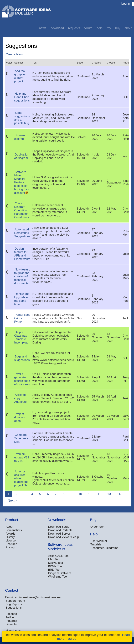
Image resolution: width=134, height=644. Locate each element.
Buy (118, 28)
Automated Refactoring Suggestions (22, 233)
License (11, 541)
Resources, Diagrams (104, 548)
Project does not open (20, 417)
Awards (11, 534)
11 (90, 494)
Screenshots (14, 530)
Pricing (10, 547)
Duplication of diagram (22, 156)
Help (100, 28)
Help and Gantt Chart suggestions (22, 97)
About (128, 28)
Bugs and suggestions (22, 358)
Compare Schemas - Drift (21, 438)
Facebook (12, 614)
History (10, 537)
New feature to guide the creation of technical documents (22, 276)
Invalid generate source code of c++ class (22, 379)
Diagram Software (60, 573)
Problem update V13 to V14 (22, 457)
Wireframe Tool (58, 577)
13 (109, 494)
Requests (74, 28)
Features (11, 544)
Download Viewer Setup (63, 537)
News (43, 28)
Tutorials (96, 544)
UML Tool (54, 559)
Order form (97, 527)
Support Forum (15, 601)
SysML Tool (55, 563)
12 (99, 494)
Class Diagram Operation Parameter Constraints (22, 210)
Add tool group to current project (20, 76)
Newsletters (13, 631)
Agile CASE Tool (59, 556)
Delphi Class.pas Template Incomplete (21, 337)
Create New (14, 54)
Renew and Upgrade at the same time (22, 299)
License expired (20, 137)
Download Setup (59, 527)
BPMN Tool (55, 566)
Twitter (10, 617)
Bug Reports (14, 604)
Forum (88, 28)
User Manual (99, 541)
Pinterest (11, 621)
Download (57, 28)
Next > (12, 500)
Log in (126, 4)
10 (80, 494)
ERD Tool (54, 570)
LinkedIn (11, 624)
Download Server (59, 534)
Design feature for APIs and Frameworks (22, 254)
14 (119, 494)
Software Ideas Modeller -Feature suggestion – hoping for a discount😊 (22, 182)
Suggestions (14, 608)
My (109, 28)
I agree (71, 639)
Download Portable (60, 530)
